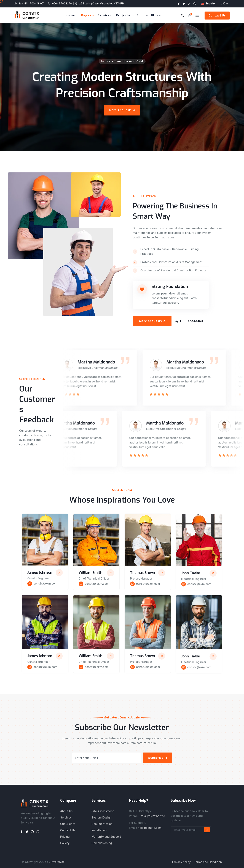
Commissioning (102, 843)
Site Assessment (103, 811)
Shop (141, 15)
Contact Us (68, 830)
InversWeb (58, 862)
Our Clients (68, 824)
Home (70, 15)
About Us (66, 811)
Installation (99, 830)
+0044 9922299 (62, 4)
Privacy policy (181, 862)
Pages (86, 15)
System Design (102, 818)
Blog (155, 15)
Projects (123, 15)
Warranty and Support (106, 837)
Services (66, 818)
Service (104, 15)
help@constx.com (150, 828)
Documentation (102, 824)
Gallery (65, 843)
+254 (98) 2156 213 (152, 816)
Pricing (65, 837)
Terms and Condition (208, 862)
